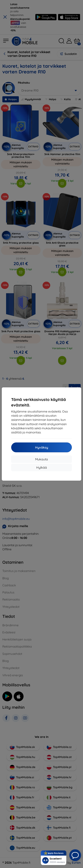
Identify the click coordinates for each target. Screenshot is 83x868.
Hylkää (42, 467)
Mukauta (41, 459)
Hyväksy (42, 447)
